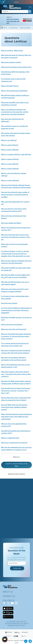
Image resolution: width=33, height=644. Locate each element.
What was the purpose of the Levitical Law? (16, 67)
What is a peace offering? (10, 159)
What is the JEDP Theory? (10, 86)
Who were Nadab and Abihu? (11, 223)
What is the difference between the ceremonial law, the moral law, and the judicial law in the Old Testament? (15, 112)
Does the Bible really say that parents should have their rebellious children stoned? (14, 407)
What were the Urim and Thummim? (14, 329)
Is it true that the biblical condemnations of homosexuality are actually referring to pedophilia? (16, 310)
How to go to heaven (13, 19)
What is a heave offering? (10, 169)
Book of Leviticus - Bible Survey (12, 51)
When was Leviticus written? (11, 62)
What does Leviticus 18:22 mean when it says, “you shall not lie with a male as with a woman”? (16, 374)
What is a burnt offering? (10, 150)
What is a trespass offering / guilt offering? (16, 154)
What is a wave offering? (10, 164)
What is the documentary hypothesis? (14, 91)
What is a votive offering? (10, 180)
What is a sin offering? (9, 140)
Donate (16, 2)
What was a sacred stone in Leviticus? (14, 443)
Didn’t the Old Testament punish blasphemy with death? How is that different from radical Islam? (16, 417)
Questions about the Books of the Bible (17, 465)
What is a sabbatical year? (10, 438)
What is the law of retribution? (12, 325)
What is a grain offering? (10, 145)
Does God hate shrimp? (9, 303)
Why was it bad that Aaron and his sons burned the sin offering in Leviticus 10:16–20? (16, 237)
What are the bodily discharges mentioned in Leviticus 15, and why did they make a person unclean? (16, 336)
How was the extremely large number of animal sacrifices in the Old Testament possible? (15, 195)
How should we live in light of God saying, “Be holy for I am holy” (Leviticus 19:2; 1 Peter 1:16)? (16, 391)
